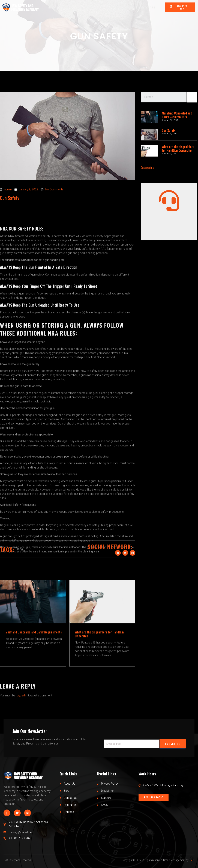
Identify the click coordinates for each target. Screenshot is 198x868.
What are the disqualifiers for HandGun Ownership (178, 149)
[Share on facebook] (118, 568)
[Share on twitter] (125, 568)
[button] (180, 7)
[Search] (192, 101)
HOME (52, 7)
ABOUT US (86, 7)
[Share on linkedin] (133, 568)
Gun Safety (169, 130)
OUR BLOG (105, 7)
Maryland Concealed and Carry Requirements (177, 115)
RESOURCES (126, 7)
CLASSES (67, 7)
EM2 (191, 860)
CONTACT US (148, 7)
